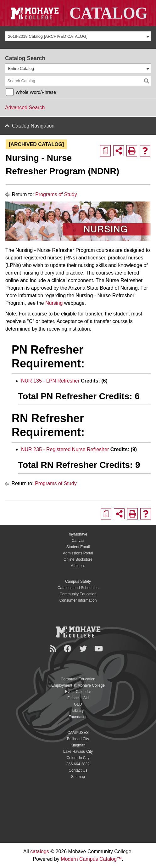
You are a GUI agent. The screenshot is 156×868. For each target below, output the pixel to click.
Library (78, 711)
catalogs (40, 851)
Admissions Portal (78, 553)
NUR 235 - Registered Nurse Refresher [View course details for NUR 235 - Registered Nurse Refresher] (65, 449)
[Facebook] (69, 649)
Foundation (78, 717)
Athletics (78, 566)
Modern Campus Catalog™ (91, 859)
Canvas (78, 541)
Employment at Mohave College (78, 685)
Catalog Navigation (33, 126)
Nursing (54, 303)
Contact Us (78, 770)
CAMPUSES (78, 733)
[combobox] (78, 36)
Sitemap (78, 777)
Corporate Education (78, 679)
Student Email (78, 547)
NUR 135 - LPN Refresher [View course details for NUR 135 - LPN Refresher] (50, 381)
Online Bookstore (78, 559)
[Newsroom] (54, 649)
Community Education (78, 594)
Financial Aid (78, 698)
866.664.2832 (78, 764)
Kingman (78, 745)
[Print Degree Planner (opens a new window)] (105, 151)
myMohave (78, 534)
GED (78, 704)
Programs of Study (56, 194)
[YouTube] (100, 649)
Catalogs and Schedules (78, 588)
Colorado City (78, 758)
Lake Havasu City (78, 752)
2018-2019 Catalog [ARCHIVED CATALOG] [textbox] (48, 36)
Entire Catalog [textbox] (21, 68)
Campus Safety (78, 582)
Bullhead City (78, 739)
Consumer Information (78, 600)
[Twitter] (84, 649)
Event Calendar (78, 692)
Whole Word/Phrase (36, 92)
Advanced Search (25, 108)
